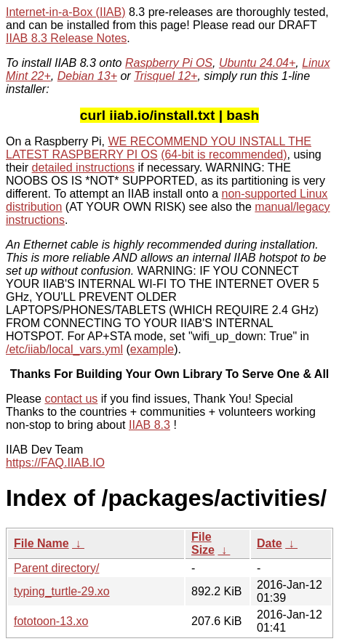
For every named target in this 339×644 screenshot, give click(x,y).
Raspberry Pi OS (169, 63)
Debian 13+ (87, 76)
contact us (71, 399)
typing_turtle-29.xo (62, 591)
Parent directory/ (56, 568)
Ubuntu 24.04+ (257, 63)
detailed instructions (83, 168)
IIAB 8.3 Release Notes (66, 38)
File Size (203, 543)
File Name (41, 543)
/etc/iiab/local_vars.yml (64, 349)
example (152, 349)
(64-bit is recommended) (224, 154)
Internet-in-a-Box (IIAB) (66, 12)
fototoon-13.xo (51, 621)
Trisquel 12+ (165, 76)
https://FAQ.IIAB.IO (55, 463)
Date (270, 543)
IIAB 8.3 (149, 425)
